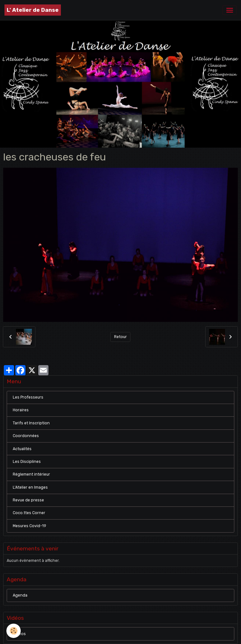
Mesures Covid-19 (29, 526)
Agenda (20, 595)
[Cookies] (14, 631)
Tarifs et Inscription (31, 423)
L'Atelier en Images (30, 487)
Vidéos (19, 634)
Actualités (22, 449)
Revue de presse (28, 500)
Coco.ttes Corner (29, 513)
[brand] (33, 10)
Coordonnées (26, 436)
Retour (120, 337)
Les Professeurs (28, 397)
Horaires (21, 410)
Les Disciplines (27, 462)
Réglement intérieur (31, 474)
